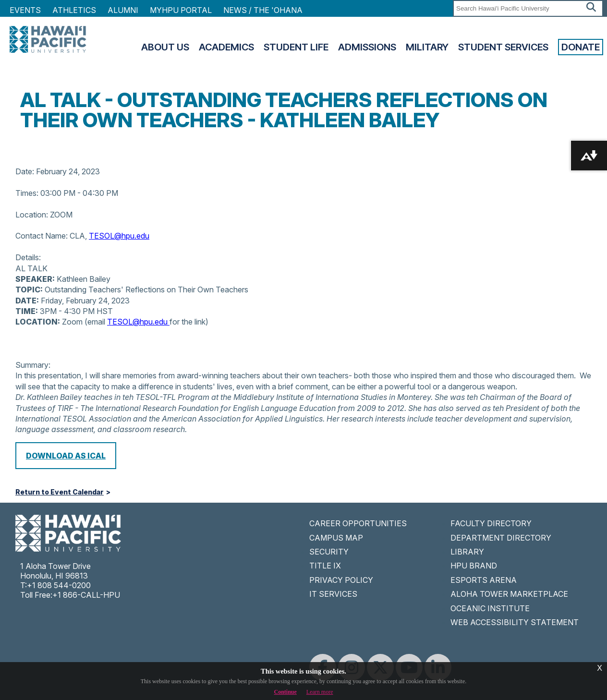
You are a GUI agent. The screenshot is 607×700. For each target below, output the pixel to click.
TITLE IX (325, 566)
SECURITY (329, 552)
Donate (581, 47)
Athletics (74, 10)
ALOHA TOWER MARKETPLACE (509, 594)
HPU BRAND (474, 566)
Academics (226, 47)
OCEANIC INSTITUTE (490, 608)
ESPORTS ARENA (484, 580)
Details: (28, 257)
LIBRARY (467, 552)
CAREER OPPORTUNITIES (358, 523)
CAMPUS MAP (336, 538)
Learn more (320, 692)
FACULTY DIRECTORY (491, 523)
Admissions (367, 47)
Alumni (123, 10)
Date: (25, 171)
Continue (285, 692)
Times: (27, 193)
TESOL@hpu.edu (119, 236)
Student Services (503, 47)
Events (25, 10)
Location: (32, 215)
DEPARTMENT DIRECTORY (501, 538)
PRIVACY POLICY (341, 580)
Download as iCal (66, 456)
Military (427, 47)
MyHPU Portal (181, 10)
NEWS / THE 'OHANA (263, 10)
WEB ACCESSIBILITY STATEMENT (515, 622)
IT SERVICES (333, 594)
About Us (165, 47)
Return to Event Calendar (60, 492)
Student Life (296, 47)
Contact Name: (42, 236)
